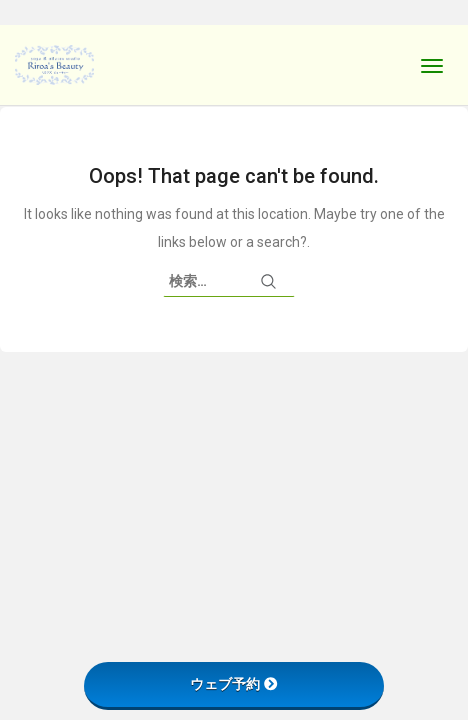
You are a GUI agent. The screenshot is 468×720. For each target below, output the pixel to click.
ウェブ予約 (234, 684)
